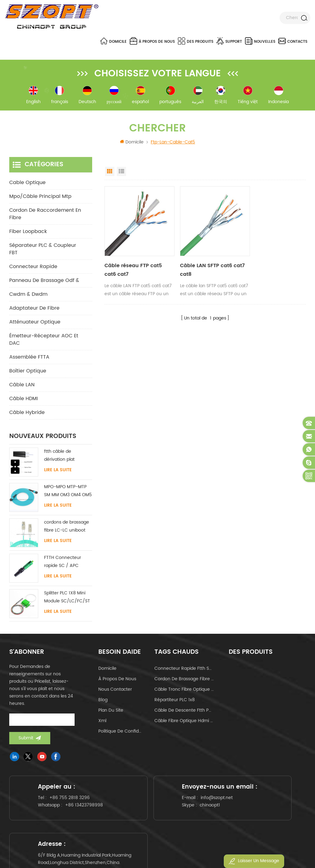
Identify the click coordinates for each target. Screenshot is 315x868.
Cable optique (27, 184)
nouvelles (260, 41)
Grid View (110, 173)
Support (229, 41)
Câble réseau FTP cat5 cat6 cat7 (133, 264)
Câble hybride (27, 414)
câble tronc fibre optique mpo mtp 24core (184, 691)
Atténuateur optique (35, 323)
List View (121, 173)
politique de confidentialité (121, 732)
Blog (103, 701)
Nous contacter (115, 691)
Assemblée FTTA (29, 358)
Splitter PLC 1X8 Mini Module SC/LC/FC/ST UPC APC (67, 599)
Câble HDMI (24, 400)
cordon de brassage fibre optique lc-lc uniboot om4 (184, 680)
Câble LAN (22, 386)
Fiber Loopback (28, 233)
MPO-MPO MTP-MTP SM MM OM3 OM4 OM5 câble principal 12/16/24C (68, 492)
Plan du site (111, 711)
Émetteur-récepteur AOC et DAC (44, 341)
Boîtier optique (28, 372)
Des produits (196, 41)
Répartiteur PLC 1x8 (175, 701)
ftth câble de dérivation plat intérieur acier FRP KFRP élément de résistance (63, 457)
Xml (102, 722)
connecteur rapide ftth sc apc (184, 670)
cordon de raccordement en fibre (45, 215)
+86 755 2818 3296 (72, 804)
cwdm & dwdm (28, 295)
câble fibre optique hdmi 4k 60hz (184, 722)
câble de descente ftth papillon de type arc (184, 711)
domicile (107, 670)
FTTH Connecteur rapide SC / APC (63, 563)
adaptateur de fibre (34, 309)
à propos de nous (152, 41)
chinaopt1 (168, 817)
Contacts (293, 41)
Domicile (113, 41)
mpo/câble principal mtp (40, 198)
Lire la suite (58, 471)
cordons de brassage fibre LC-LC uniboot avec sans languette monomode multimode (67, 528)
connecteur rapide (33, 268)
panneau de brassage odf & (44, 282)
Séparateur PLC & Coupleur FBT (43, 250)
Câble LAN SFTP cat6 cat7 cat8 (198, 264)
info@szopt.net (175, 810)
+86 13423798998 (58, 815)
